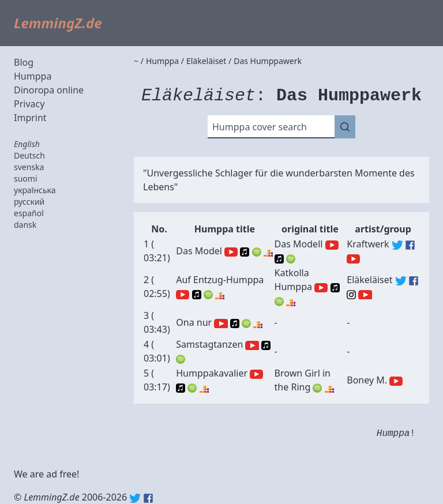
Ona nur (194, 322)
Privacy (29, 104)
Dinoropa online (49, 90)
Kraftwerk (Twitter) (397, 245)
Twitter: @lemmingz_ (135, 498)
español (29, 213)
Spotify (257, 252)
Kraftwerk (368, 244)
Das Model (199, 251)
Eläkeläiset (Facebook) (414, 281)
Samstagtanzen (209, 344)
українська (35, 190)
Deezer (268, 252)
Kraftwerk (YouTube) (353, 259)
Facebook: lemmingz (148, 498)
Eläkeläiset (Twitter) (401, 281)
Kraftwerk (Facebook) (410, 245)
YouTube (231, 252)
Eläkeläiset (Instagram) (351, 295)
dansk (25, 225)
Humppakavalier (212, 373)
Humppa (33, 76)
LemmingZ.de (58, 23)
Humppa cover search (260, 127)
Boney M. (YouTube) (396, 381)
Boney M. (367, 380)
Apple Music (245, 252)
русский (29, 202)
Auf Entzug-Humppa (220, 280)
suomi (26, 178)
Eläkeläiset (369, 280)
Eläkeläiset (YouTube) (365, 295)
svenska (29, 167)
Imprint (30, 118)
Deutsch (29, 155)
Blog (24, 62)
